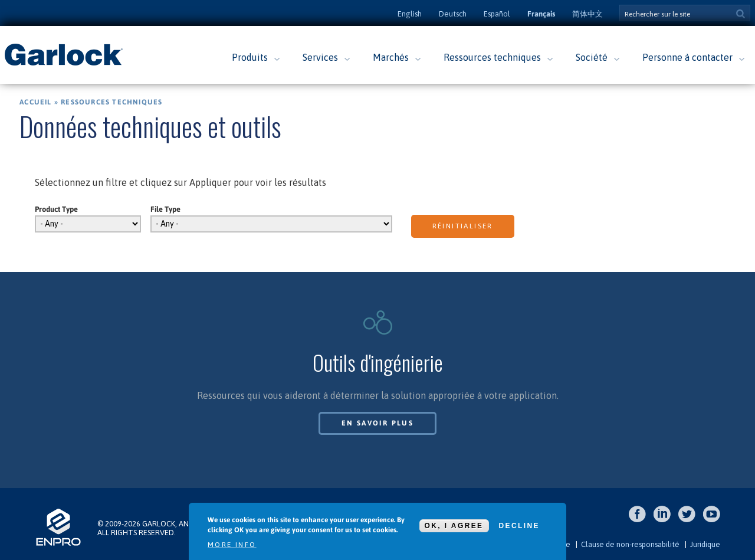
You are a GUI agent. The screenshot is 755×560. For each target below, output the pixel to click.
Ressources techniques (492, 57)
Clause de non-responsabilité (630, 544)
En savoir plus (378, 423)
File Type (165, 209)
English (410, 14)
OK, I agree (454, 526)
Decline (519, 526)
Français (541, 14)
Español (497, 14)
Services (320, 57)
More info (232, 545)
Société (592, 57)
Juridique (705, 544)
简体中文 (587, 14)
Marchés (391, 57)
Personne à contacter (687, 57)
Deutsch (453, 14)
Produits (250, 57)
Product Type (56, 209)
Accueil (35, 102)
